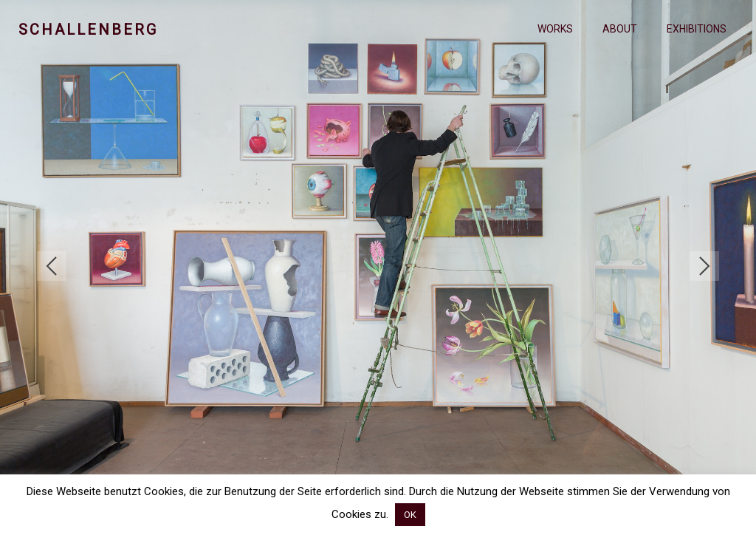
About (620, 29)
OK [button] (410, 515)
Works (555, 29)
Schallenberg (88, 30)
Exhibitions (697, 29)
